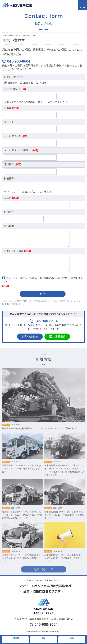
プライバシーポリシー (18, 278)
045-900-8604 (19, 61)
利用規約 (6, 304)
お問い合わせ (30, 337)
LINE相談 (60, 337)
